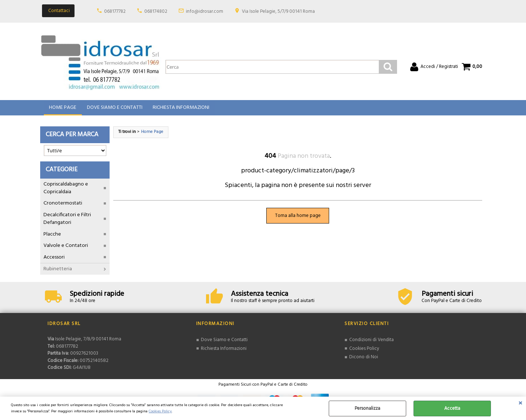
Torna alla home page (298, 218)
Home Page (63, 109)
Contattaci (59, 11)
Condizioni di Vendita (371, 342)
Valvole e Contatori (66, 248)
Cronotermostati (63, 206)
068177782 (115, 12)
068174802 (156, 12)
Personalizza (367, 408)
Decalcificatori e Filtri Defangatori (67, 221)
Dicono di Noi (364, 360)
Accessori (54, 260)
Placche (52, 237)
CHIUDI (520, 404)
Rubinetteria (58, 272)
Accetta (452, 408)
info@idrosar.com (205, 12)
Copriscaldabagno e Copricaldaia (66, 191)
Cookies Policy (160, 411)
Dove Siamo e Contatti (114, 109)
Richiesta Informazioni (181, 109)
